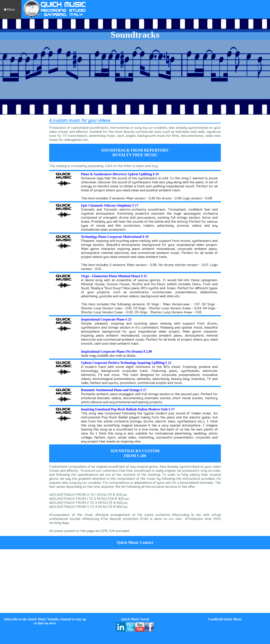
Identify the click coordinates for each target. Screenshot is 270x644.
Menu (9, 9)
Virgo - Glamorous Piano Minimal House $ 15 (114, 276)
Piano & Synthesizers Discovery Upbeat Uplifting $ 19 (120, 174)
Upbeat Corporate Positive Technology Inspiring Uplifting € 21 (126, 363)
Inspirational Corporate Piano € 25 (106, 319)
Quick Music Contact (135, 542)
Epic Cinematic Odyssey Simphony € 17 (110, 205)
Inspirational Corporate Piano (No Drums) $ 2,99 (116, 351)
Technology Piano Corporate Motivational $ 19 (115, 237)
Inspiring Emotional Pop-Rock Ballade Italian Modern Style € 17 (128, 409)
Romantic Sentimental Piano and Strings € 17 (114, 390)
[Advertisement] (22, 179)
